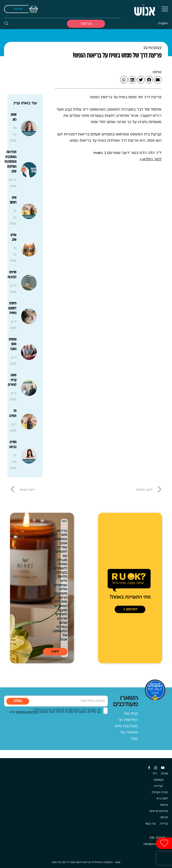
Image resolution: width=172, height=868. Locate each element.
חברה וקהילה (160, 793)
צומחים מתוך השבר (13, 344)
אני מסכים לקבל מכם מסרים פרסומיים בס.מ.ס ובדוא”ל (66, 710)
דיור (155, 774)
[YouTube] (163, 768)
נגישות (164, 805)
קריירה (164, 824)
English (163, 24)
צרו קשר (150, 824)
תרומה (164, 818)
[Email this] (158, 80)
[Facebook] (149, 768)
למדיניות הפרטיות (27, 712)
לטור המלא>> (150, 159)
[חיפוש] (6, 24)
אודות (164, 774)
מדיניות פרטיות (159, 811)
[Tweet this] (141, 80)
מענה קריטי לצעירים (12, 380)
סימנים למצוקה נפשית (12, 308)
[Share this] (149, 80)
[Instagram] (156, 768)
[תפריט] (165, 9)
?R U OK (162, 799)
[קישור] (144, 9)
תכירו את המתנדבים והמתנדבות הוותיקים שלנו (10, 162)
